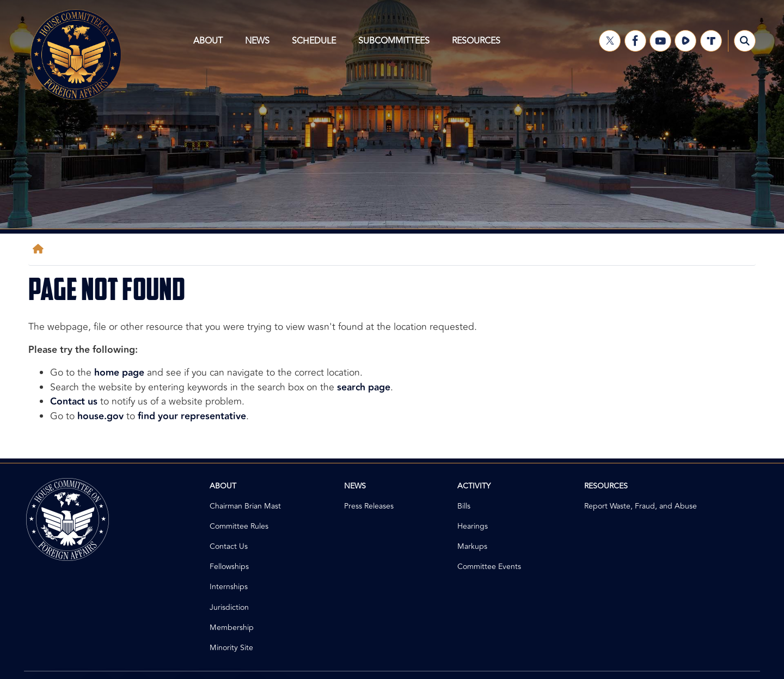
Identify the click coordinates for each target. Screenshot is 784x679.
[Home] (40, 249)
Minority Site (231, 648)
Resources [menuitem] (479, 45)
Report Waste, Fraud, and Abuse (641, 506)
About (223, 486)
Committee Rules (239, 526)
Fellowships (229, 567)
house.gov (100, 416)
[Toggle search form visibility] (745, 41)
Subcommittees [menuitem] (397, 45)
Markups (472, 546)
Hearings (473, 526)
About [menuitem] (211, 45)
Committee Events (489, 567)
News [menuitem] (261, 45)
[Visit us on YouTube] (660, 41)
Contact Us (229, 546)
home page (119, 373)
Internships (229, 587)
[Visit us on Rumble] (685, 41)
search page (364, 387)
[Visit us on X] (610, 41)
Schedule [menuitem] (317, 45)
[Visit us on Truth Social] (711, 41)
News (355, 486)
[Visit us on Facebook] (635, 41)
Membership (232, 628)
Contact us (74, 402)
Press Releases (369, 506)
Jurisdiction (229, 607)
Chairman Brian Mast (245, 506)
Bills (464, 506)
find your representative (192, 416)
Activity (474, 486)
